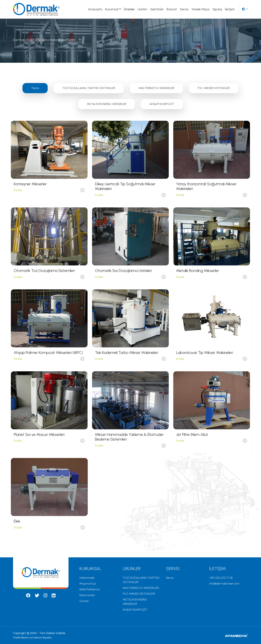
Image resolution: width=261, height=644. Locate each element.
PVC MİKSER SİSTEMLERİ (214, 88)
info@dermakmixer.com (224, 584)
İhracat (172, 9)
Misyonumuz (88, 584)
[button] (245, 9)
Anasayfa (95, 9)
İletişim (230, 9)
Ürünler (129, 9)
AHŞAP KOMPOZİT (162, 104)
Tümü (35, 88)
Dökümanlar (87, 595)
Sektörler (157, 9)
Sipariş (217, 9)
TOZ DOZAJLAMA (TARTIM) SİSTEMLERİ (89, 88)
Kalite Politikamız (90, 589)
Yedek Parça (200, 9)
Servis (184, 9)
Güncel (84, 601)
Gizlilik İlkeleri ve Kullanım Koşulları (32, 638)
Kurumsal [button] (112, 9)
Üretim (142, 9)
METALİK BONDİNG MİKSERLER (107, 104)
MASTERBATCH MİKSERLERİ (156, 88)
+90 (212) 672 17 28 (221, 578)
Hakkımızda (87, 578)
